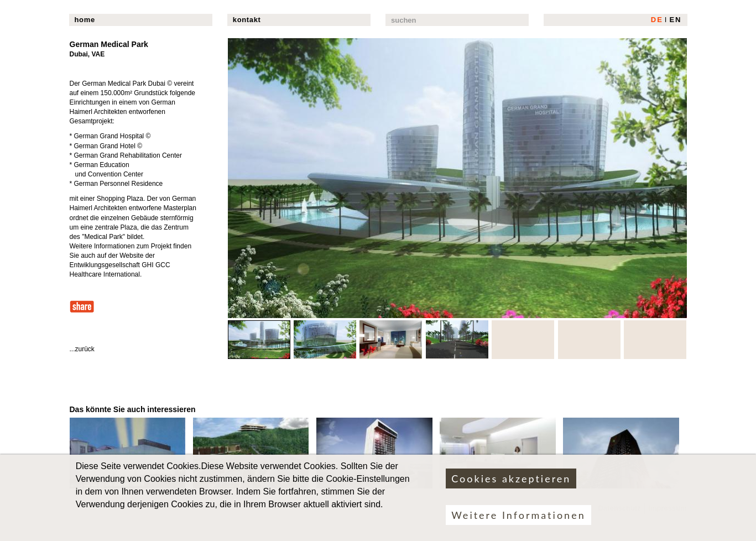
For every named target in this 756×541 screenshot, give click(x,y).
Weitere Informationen (518, 521)
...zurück (82, 349)
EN (675, 20)
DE (657, 20)
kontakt (247, 20)
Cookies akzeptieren (511, 485)
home (85, 20)
